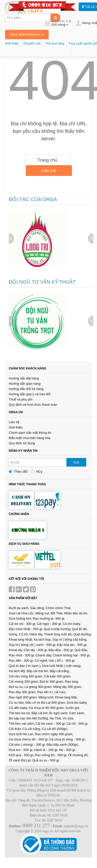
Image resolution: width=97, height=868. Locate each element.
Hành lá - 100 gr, (46, 750)
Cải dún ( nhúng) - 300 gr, (27, 745)
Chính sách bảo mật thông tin (30, 433)
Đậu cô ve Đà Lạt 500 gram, (46, 703)
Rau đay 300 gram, (23, 692)
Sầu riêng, (37, 608)
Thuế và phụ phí (21, 399)
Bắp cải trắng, (60, 671)
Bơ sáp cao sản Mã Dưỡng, (29, 718)
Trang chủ (47, 160)
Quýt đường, (82, 634)
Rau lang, (72, 682)
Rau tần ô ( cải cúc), (52, 692)
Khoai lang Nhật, (21, 639)
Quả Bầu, (81, 650)
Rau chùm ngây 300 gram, (54, 734)
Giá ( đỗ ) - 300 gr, (62, 661)
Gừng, (13, 634)
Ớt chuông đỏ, (78, 755)
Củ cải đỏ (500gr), (55, 729)
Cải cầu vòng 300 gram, (26, 676)
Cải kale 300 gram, (58, 676)
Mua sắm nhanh (25, 35)
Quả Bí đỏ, (80, 629)
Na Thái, (56, 718)
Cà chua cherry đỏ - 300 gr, (29, 739)
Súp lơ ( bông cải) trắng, (70, 639)
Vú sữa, (68, 718)
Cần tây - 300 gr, (36, 650)
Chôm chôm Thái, (58, 608)
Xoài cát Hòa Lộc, (22, 613)
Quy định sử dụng (22, 443)
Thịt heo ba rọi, (20, 713)
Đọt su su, (16, 687)
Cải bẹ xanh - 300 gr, (51, 724)
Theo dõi (18, 472)
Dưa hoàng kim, (20, 618)
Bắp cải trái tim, (38, 671)
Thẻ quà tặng (55, 43)
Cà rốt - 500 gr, (77, 724)
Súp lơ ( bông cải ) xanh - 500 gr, (32, 645)
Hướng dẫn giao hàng (25, 384)
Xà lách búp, (43, 639)
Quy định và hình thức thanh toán (33, 405)
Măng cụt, (43, 613)
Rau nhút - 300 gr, (22, 655)
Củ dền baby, (18, 708)
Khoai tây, (16, 650)
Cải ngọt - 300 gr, (49, 624)
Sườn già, (73, 708)
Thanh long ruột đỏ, (58, 634)
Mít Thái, (57, 613)
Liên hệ (49, 171)
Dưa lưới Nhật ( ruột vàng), (62, 666)
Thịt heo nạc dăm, (22, 724)
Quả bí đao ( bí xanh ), (25, 666)
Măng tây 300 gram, (68, 687)
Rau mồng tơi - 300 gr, (51, 755)
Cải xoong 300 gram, (24, 682)
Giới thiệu (12, 43)
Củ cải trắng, (32, 729)
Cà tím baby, (72, 624)
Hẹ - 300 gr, (67, 750)
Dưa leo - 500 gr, (21, 750)
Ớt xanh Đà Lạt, (20, 760)
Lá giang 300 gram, (38, 687)
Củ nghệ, (41, 661)
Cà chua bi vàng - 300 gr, (67, 739)
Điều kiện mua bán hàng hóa (30, 438)
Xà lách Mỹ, (17, 671)
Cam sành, (77, 713)
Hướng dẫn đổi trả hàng (26, 389)
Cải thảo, (15, 729)
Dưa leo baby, (77, 703)
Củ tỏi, (24, 634)
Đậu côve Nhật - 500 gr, (26, 629)
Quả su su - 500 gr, (46, 760)
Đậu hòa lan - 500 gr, (72, 645)
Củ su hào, (17, 703)
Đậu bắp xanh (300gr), (63, 745)
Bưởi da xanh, (19, 608)
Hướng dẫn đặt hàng (24, 378)
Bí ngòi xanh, (59, 713)
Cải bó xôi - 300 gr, (22, 624)
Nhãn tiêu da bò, (76, 613)
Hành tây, (36, 634)
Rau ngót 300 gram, (23, 697)
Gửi (76, 462)
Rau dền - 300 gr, (21, 661)
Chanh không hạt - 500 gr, (72, 655)
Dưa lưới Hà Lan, (21, 734)
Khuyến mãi (32, 43)
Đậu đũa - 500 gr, (61, 650)
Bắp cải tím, (40, 713)
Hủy (37, 472)
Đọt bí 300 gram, (52, 682)
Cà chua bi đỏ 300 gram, (47, 708)
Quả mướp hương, (58, 629)
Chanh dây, (44, 655)
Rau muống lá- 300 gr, (49, 618)
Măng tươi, (46, 697)
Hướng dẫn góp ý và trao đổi (30, 394)
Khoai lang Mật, (66, 697)
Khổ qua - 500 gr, (21, 755)
